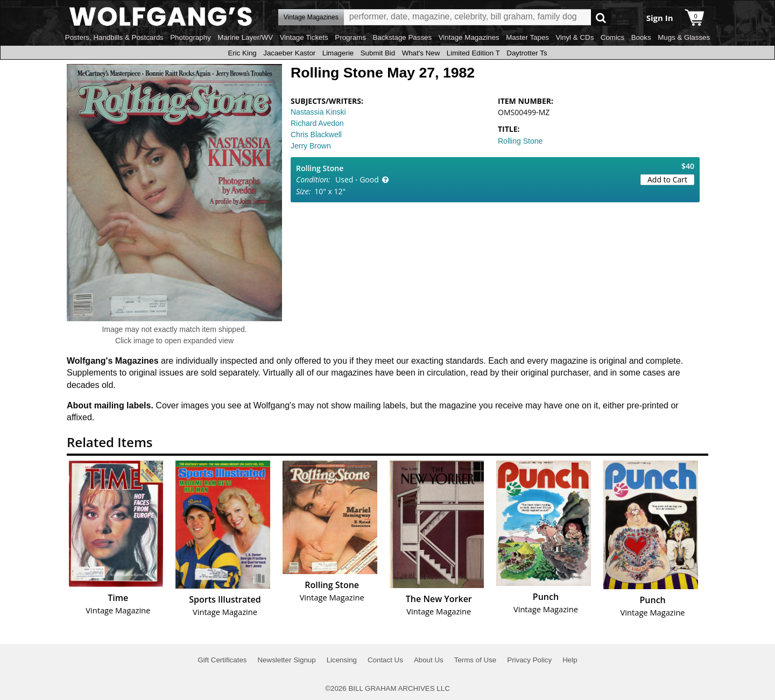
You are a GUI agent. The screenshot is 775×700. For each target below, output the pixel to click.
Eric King (242, 53)
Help (570, 660)
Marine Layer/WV (245, 37)
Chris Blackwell (316, 135)
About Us (429, 660)
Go (601, 17)
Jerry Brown (311, 146)
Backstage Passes (403, 37)
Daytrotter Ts (527, 53)
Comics (612, 37)
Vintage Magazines (469, 37)
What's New (421, 53)
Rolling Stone (520, 141)
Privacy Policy (529, 660)
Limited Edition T (473, 53)
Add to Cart (667, 179)
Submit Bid (378, 53)
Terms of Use (475, 660)
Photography (191, 37)
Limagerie (338, 53)
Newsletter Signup (286, 660)
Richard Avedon (317, 123)
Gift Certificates (222, 660)
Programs (350, 37)
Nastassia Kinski (318, 112)
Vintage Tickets (304, 37)
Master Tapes (527, 37)
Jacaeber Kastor (289, 53)
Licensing (342, 660)
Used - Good (357, 179)
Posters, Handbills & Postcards (114, 37)
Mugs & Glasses (684, 37)
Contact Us (385, 660)
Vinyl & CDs (575, 37)
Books (641, 37)
